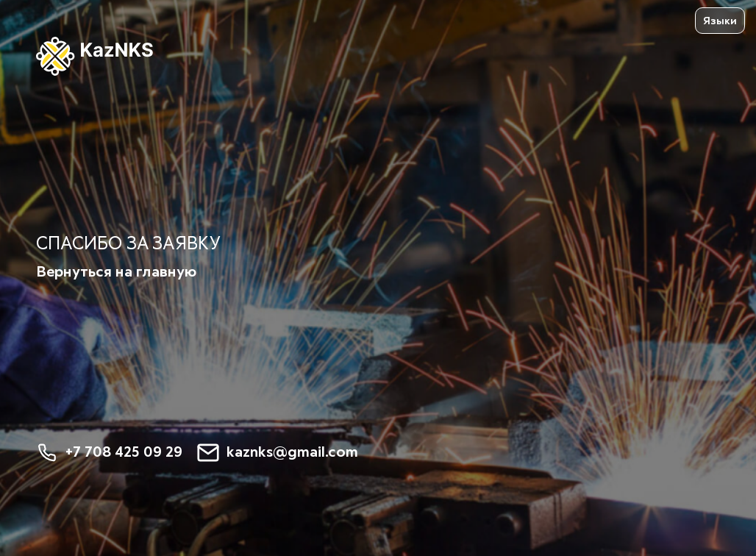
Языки (720, 21)
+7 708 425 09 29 (109, 453)
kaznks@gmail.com (278, 453)
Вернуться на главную (116, 272)
